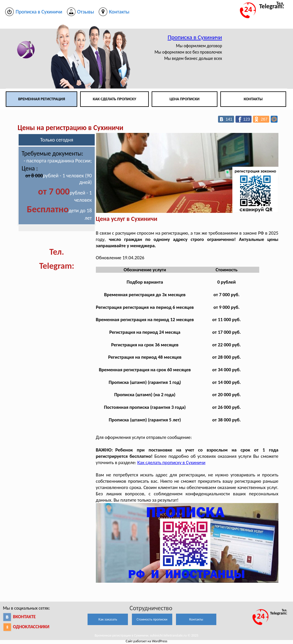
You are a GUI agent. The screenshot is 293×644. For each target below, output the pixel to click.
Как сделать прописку (114, 99)
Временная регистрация (41, 99)
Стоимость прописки (152, 619)
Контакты (253, 99)
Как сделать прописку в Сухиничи (171, 463)
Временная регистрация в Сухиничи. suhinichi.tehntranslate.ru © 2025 (146, 635)
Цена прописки (185, 99)
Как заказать (108, 619)
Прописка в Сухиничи (195, 37)
